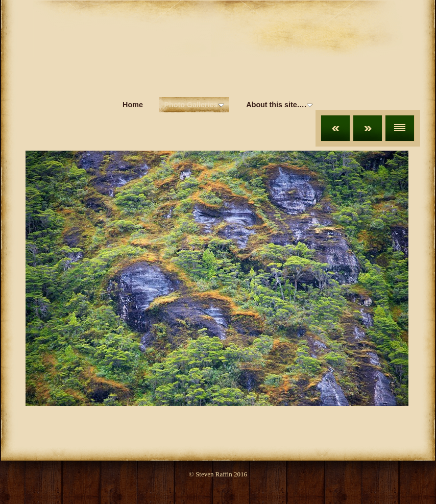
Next (368, 128)
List (400, 128)
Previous (335, 128)
